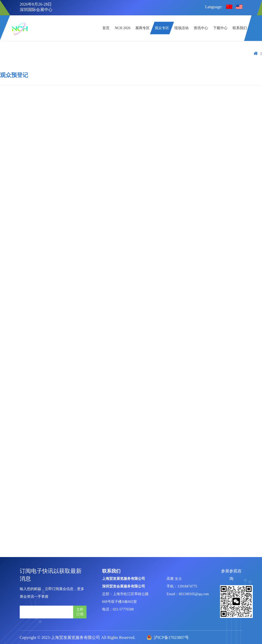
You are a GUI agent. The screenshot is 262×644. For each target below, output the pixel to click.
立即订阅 (80, 612)
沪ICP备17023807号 (168, 637)
